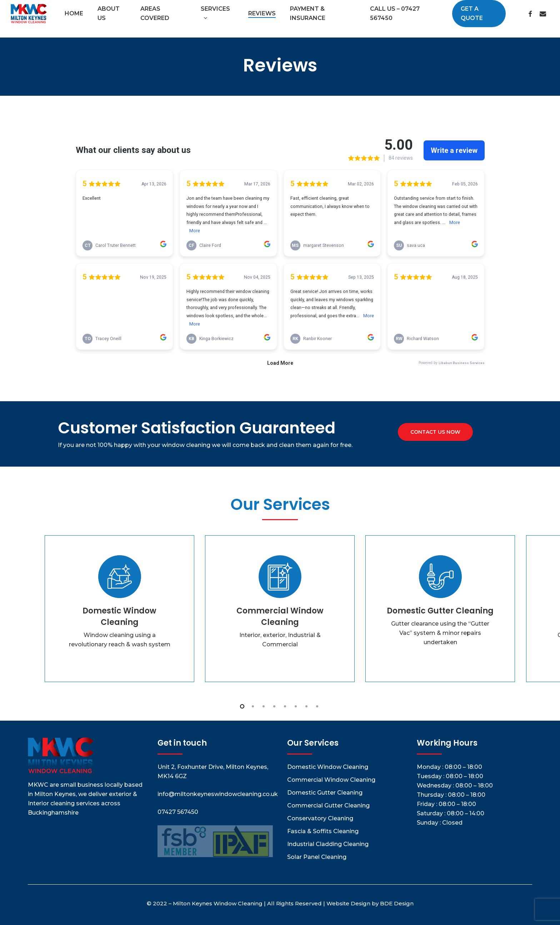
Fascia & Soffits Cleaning (323, 831)
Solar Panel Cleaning (317, 857)
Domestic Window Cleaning (328, 767)
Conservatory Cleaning (320, 818)
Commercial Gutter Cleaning (328, 805)
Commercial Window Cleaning (331, 780)
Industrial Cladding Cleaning (328, 844)
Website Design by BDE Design (370, 903)
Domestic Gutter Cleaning (325, 793)
